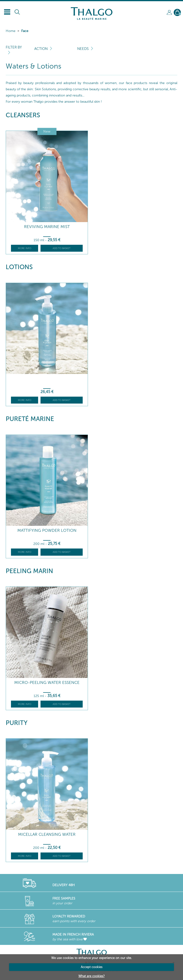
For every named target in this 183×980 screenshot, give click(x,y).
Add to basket (62, 248)
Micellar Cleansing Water (47, 834)
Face (25, 31)
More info (25, 248)
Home (11, 31)
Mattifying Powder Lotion (47, 530)
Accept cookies (92, 967)
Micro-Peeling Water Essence (47, 683)
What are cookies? (91, 976)
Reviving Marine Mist (47, 227)
